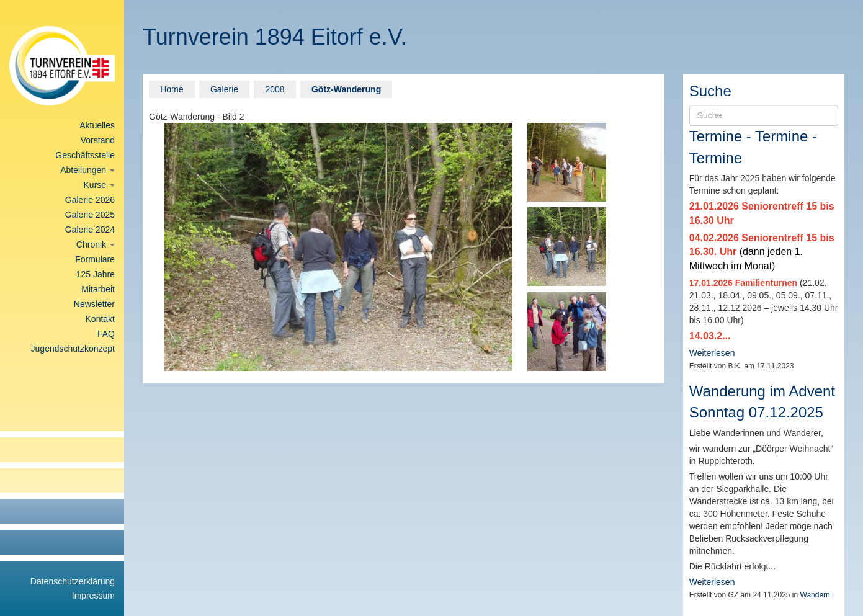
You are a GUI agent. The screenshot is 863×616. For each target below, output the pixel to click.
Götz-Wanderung (346, 89)
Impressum (93, 596)
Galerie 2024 (90, 230)
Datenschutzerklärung (73, 581)
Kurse (99, 185)
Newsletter (94, 304)
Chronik (96, 244)
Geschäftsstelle (85, 155)
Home (172, 89)
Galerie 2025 (90, 215)
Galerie (224, 89)
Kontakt (100, 319)
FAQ (106, 334)
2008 (275, 89)
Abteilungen (87, 170)
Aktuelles (97, 125)
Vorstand (98, 140)
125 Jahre (96, 274)
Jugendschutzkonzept (73, 349)
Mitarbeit (98, 289)
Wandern (815, 595)
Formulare (95, 259)
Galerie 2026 (90, 200)
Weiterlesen (712, 353)
